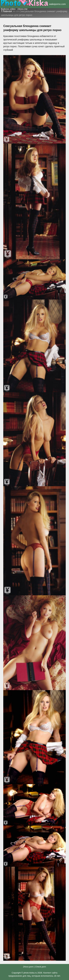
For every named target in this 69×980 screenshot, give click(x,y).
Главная (7, 11)
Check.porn (40, 967)
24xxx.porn (28, 967)
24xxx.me (23, 9)
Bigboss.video (8, 9)
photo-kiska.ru (30, 973)
